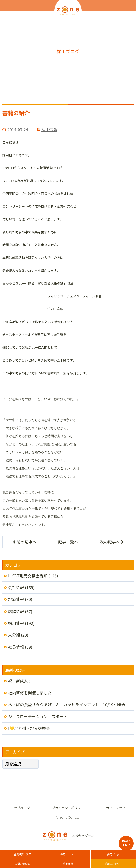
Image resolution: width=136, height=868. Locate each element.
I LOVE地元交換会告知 (28, 576)
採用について (68, 854)
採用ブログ (113, 854)
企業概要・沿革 (22, 854)
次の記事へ (112, 542)
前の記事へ (24, 542)
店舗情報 (16, 611)
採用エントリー (113, 863)
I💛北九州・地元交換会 (29, 728)
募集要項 (68, 863)
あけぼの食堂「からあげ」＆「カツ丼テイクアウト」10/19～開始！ (69, 705)
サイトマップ (116, 808)
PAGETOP (126, 845)
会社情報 (16, 587)
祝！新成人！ (20, 681)
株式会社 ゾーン (68, 836)
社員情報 (16, 647)
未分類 (14, 635)
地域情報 (16, 599)
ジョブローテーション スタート (38, 716)
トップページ (20, 808)
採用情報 (49, 129)
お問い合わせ (22, 863)
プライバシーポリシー (68, 808)
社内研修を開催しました (30, 693)
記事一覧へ (68, 542)
